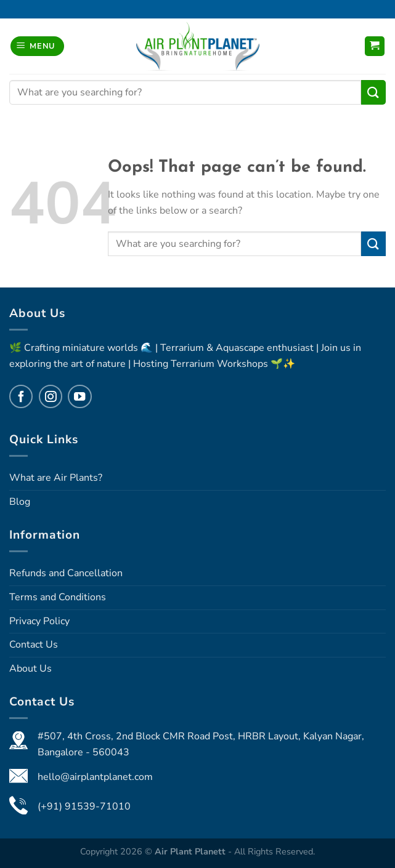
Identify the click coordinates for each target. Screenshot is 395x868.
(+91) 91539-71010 (84, 806)
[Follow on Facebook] (21, 396)
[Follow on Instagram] (51, 396)
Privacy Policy (39, 621)
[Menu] (38, 46)
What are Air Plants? (56, 478)
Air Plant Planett (191, 851)
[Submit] (373, 92)
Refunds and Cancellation (66, 573)
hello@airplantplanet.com (95, 777)
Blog (20, 502)
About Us (31, 669)
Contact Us (34, 645)
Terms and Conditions (58, 597)
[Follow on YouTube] (79, 396)
